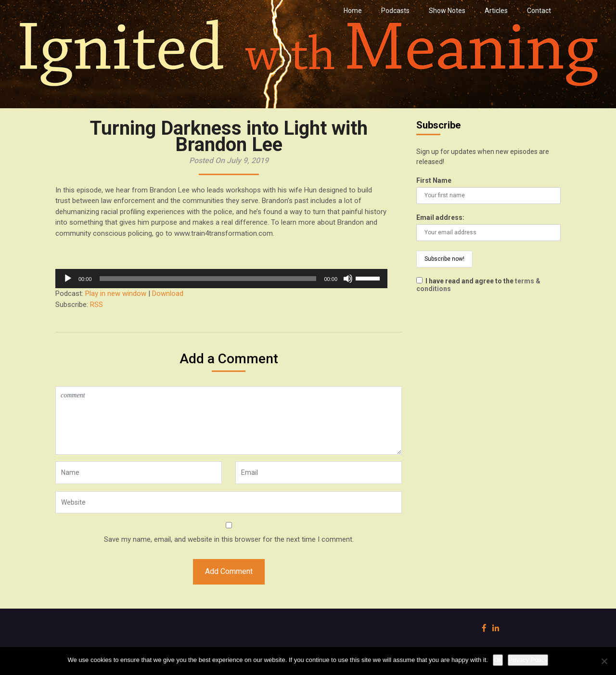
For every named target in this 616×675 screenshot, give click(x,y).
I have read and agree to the (478, 285)
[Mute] (348, 279)
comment (229, 420)
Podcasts (395, 11)
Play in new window (116, 293)
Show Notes (447, 11)
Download (168, 293)
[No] (604, 661)
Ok (498, 660)
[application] (221, 279)
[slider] (208, 279)
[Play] (68, 279)
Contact (539, 11)
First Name (434, 180)
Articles (496, 11)
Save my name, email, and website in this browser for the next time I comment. (229, 539)
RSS (96, 305)
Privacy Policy (528, 660)
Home (353, 11)
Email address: (440, 217)
